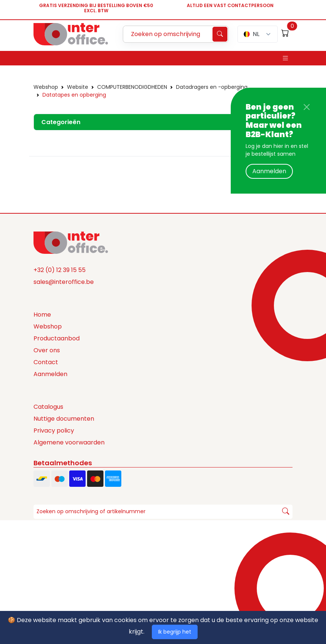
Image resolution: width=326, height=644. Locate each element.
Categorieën (61, 122)
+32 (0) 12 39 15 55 (60, 270)
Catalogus (48, 407)
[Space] (71, 242)
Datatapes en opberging (74, 95)
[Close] (307, 107)
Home (42, 315)
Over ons (47, 350)
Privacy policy (54, 431)
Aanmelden (269, 171)
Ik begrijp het (175, 632)
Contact (46, 362)
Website (78, 87)
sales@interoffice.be (64, 282)
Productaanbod (57, 338)
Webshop (46, 87)
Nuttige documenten (64, 419)
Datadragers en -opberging (212, 87)
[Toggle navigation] (285, 58)
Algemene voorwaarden (69, 442)
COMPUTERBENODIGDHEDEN (132, 87)
